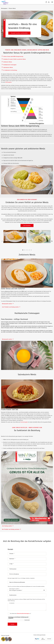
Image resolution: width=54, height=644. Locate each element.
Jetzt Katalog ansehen (8, 526)
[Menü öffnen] (52, 2)
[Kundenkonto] (49, 2)
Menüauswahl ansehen (8, 304)
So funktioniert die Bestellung (10, 70)
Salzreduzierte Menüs (8, 67)
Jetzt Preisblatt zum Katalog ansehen (11, 307)
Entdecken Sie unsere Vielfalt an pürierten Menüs (14, 59)
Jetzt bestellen (27, 225)
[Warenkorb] (46, 2)
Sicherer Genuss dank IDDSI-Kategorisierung (13, 56)
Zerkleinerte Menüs (8, 62)
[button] (23, 250)
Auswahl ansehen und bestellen (19, 33)
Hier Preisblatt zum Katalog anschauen (11, 529)
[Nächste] (52, 241)
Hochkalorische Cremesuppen (10, 65)
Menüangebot (4, 8)
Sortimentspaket (24, 422)
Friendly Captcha (27, 620)
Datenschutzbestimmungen (23, 613)
